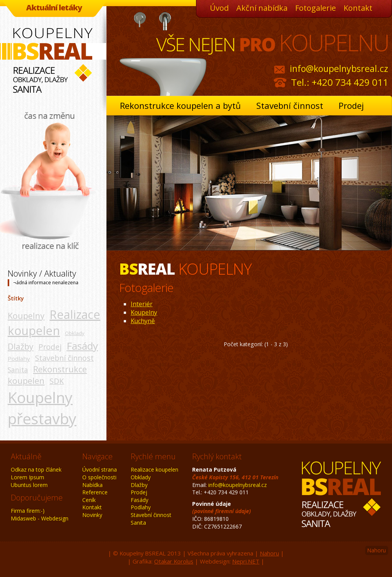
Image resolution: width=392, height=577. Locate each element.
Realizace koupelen (54, 323)
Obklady (75, 333)
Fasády (82, 346)
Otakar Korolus (174, 561)
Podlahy (19, 359)
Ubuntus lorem (29, 485)
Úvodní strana (100, 469)
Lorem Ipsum (27, 477)
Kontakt (358, 8)
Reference (95, 492)
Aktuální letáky (54, 8)
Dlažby (21, 346)
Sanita (18, 370)
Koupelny (26, 316)
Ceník (89, 500)
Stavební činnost (290, 105)
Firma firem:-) (28, 511)
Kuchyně (143, 321)
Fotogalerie (316, 8)
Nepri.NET (246, 561)
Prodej (351, 105)
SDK (57, 381)
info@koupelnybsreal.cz (339, 68)
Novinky (92, 515)
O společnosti (99, 477)
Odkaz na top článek (36, 469)
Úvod (219, 8)
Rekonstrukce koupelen (47, 375)
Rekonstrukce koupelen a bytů (180, 105)
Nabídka (92, 485)
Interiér (142, 304)
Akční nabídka (262, 8)
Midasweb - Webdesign (40, 518)
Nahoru (377, 550)
